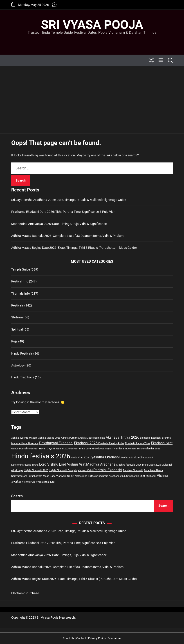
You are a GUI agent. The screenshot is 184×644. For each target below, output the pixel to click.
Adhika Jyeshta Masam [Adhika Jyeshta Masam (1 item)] (24, 438)
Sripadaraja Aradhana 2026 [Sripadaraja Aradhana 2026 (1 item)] (110, 476)
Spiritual (17, 329)
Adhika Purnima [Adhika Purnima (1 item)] (70, 438)
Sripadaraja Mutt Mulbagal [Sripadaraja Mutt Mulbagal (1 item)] (141, 476)
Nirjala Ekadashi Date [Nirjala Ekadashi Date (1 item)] (61, 470)
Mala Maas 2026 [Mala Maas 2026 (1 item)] (151, 465)
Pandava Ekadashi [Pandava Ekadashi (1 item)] (133, 470)
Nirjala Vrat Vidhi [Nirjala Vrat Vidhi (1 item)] (83, 470)
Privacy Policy (97, 638)
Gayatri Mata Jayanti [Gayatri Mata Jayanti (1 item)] (82, 449)
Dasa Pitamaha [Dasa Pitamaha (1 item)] (30, 443)
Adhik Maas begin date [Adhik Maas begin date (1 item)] (92, 438)
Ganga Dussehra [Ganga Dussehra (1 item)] (20, 449)
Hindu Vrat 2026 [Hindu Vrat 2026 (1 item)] (80, 458)
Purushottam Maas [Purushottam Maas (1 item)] (38, 476)
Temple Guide (21, 269)
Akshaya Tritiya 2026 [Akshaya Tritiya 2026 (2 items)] (122, 437)
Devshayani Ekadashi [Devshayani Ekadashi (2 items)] (56, 443)
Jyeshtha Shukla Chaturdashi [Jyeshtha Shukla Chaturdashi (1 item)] (137, 458)
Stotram (17, 317)
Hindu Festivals (22, 353)
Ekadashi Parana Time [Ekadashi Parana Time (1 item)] (138, 443)
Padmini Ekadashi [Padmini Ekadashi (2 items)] (108, 470)
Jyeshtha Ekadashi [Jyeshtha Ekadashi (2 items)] (105, 457)
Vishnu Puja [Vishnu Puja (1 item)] (29, 482)
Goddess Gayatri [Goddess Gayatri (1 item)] (104, 449)
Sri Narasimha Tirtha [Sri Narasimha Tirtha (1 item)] (83, 476)
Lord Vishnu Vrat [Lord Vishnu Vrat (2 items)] (72, 464)
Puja (14, 341)
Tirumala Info (21, 293)
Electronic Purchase (25, 593)
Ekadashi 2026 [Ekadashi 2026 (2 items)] (86, 443)
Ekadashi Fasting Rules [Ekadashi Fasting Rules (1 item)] (111, 443)
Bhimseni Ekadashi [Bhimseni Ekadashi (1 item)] (151, 438)
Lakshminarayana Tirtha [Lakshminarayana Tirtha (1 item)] (25, 465)
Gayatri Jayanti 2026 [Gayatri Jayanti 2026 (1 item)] (58, 449)
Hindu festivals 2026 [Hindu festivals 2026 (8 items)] (41, 456)
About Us (68, 638)
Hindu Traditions (23, 377)
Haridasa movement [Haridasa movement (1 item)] (125, 449)
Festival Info (20, 281)
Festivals (17, 305)
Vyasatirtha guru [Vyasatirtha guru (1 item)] (45, 482)
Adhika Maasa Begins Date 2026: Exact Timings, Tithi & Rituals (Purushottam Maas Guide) (74, 248)
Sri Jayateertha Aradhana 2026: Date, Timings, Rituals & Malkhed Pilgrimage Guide (69, 200)
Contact (81, 638)
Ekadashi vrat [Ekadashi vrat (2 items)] (162, 443)
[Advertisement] (92, 100)
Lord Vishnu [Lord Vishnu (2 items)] (49, 464)
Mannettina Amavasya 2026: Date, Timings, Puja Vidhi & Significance (59, 224)
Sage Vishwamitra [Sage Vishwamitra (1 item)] (60, 476)
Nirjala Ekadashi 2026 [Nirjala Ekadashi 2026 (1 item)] (36, 470)
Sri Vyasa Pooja (92, 25)
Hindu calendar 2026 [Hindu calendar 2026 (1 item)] (149, 449)
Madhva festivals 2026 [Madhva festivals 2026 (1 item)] (129, 465)
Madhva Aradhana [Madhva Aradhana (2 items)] (101, 464)
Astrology (18, 365)
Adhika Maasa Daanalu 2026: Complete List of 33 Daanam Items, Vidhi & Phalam (67, 236)
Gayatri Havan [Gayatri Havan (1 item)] (38, 449)
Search (17, 496)
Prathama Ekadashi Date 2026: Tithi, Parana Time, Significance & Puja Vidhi (64, 212)
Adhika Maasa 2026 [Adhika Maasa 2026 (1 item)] (49, 438)
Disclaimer (115, 638)
